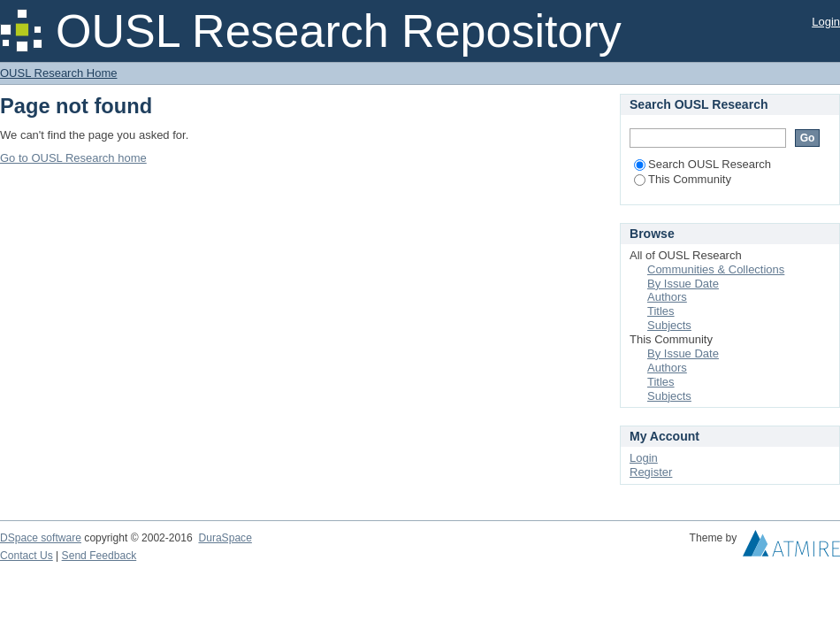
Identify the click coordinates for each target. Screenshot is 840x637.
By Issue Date (683, 284)
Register (651, 472)
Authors (667, 297)
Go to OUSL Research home (73, 158)
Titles (661, 311)
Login (826, 22)
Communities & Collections (716, 269)
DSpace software (41, 538)
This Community (683, 179)
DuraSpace (225, 538)
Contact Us (27, 556)
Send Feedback (99, 556)
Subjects (669, 325)
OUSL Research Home (58, 73)
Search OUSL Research (703, 164)
